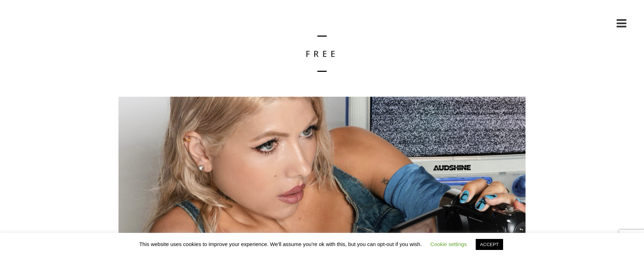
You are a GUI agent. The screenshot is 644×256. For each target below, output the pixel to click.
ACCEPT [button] (489, 244)
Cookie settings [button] (449, 244)
